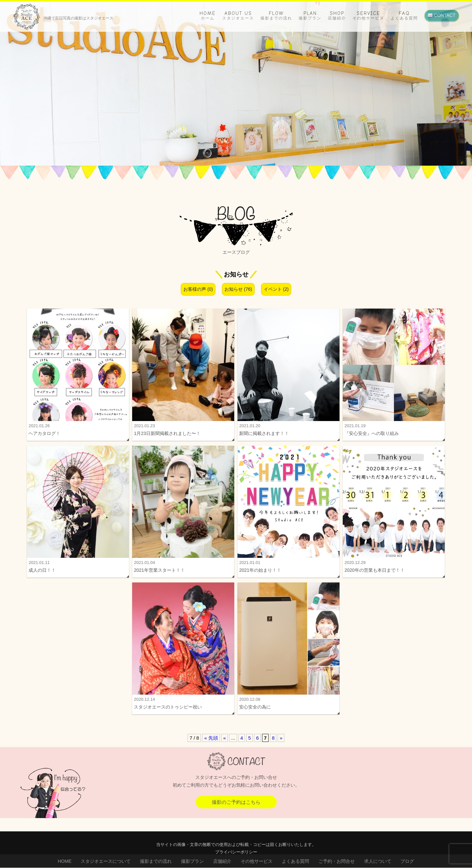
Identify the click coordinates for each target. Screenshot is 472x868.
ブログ (407, 861)
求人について (378, 861)
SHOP (337, 15)
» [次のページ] (281, 741)
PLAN (310, 15)
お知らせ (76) (238, 289)
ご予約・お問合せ (337, 861)
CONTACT (442, 15)
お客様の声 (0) (198, 289)
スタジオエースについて (106, 861)
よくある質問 (295, 861)
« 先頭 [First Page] (211, 741)
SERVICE (368, 15)
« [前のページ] (224, 741)
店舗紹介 (222, 861)
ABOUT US (238, 15)
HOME (208, 15)
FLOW (276, 15)
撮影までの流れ (156, 861)
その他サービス (257, 861)
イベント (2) (276, 289)
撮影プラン (192, 861)
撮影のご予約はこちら (236, 806)
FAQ (404, 15)
